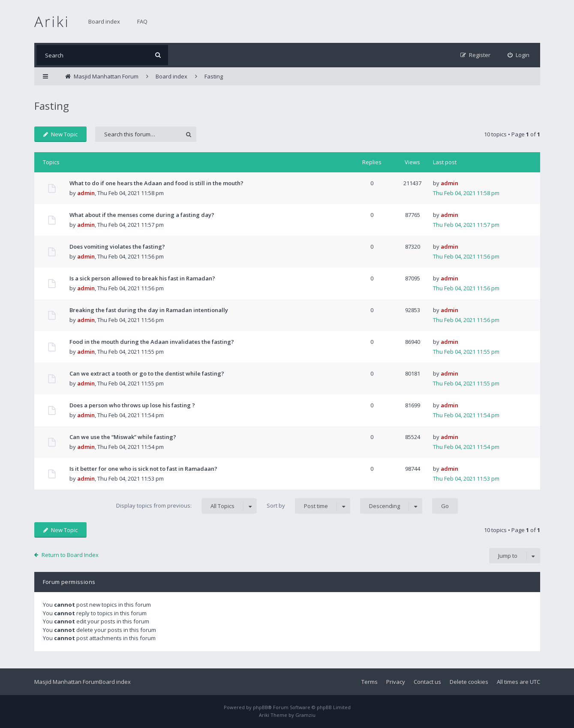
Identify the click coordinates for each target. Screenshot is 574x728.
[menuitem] (518, 55)
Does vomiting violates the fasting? (117, 247)
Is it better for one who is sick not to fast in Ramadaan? (143, 469)
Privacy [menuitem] (396, 682)
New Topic (61, 134)
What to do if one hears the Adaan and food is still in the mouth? (156, 183)
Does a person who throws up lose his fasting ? (132, 405)
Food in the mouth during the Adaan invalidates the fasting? (152, 342)
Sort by (308, 506)
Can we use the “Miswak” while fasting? (123, 437)
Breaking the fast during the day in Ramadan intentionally (149, 310)
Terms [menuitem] (370, 682)
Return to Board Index (70, 555)
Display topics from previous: (186, 506)
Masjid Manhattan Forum (67, 682)
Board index (104, 21)
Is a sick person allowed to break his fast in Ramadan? (142, 278)
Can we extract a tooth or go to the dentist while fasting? (147, 373)
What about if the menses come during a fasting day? (142, 215)
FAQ (142, 21)
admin (86, 193)
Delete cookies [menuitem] (469, 682)
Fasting (52, 106)
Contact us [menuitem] (427, 682)
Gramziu (305, 715)
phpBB (260, 707)
